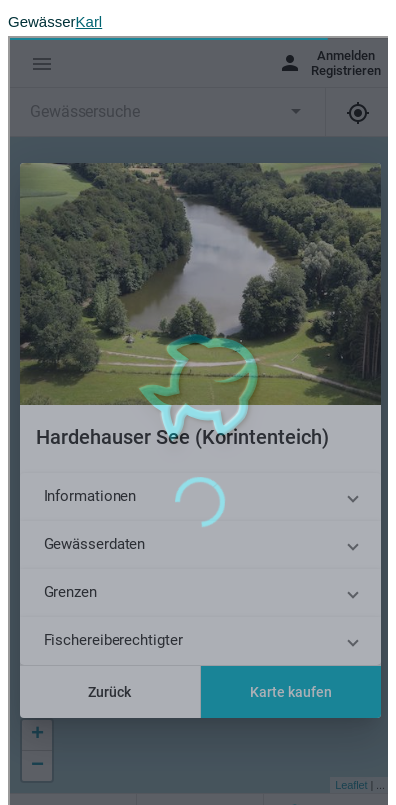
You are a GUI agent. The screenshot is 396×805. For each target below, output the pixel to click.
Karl (89, 21)
